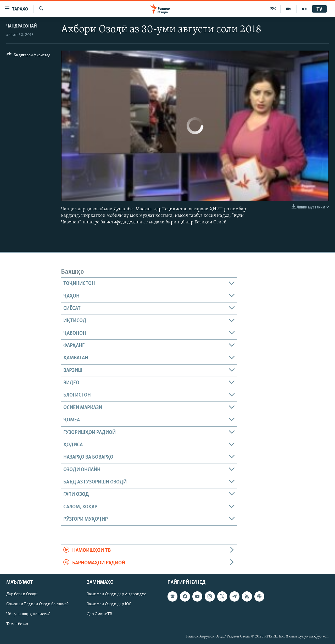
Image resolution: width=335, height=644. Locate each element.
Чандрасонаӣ (22, 26)
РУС (273, 9)
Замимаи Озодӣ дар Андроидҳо (117, 594)
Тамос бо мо (17, 624)
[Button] (29, 56)
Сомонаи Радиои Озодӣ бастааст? (37, 604)
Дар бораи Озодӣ (22, 594)
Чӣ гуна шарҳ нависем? (28, 614)
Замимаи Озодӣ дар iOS (109, 604)
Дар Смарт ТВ (99, 614)
